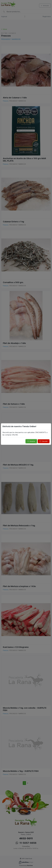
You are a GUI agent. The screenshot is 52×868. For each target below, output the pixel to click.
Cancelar (44, 441)
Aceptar (31, 441)
